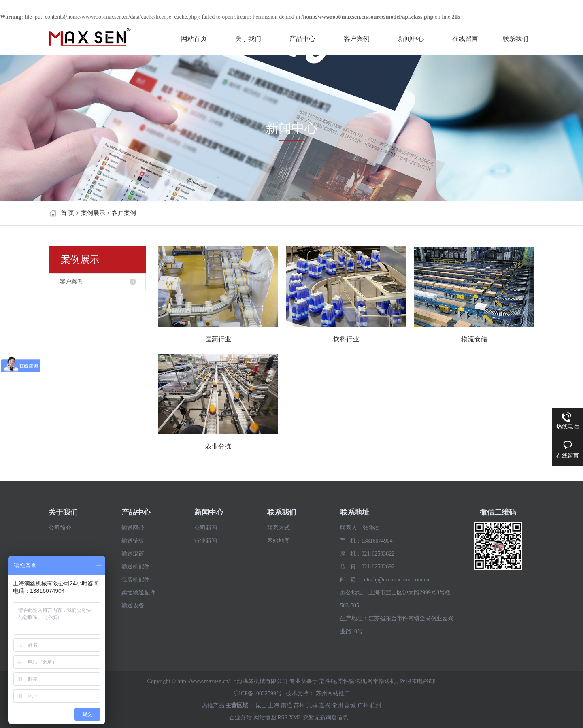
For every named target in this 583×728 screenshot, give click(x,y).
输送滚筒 (133, 554)
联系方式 (279, 528)
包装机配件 (136, 580)
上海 (274, 706)
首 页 (68, 213)
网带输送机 (381, 681)
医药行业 (218, 339)
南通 (287, 706)
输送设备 (133, 606)
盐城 (350, 706)
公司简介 (60, 528)
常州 (338, 706)
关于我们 (248, 39)
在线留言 (465, 39)
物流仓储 (474, 339)
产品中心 (302, 39)
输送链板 (133, 541)
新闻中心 (411, 39)
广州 (363, 706)
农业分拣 (218, 446)
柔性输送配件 (138, 593)
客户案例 (357, 39)
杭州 (376, 706)
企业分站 (240, 718)
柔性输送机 (352, 681)
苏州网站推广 (333, 693)
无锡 (312, 706)
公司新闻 (206, 528)
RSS (282, 718)
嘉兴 (325, 706)
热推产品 (213, 706)
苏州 (299, 706)
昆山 (261, 706)
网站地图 (279, 541)
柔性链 (328, 681)
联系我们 (515, 39)
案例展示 (93, 213)
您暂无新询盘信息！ (328, 718)
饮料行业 (346, 339)
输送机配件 (136, 567)
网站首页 (194, 39)
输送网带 (133, 528)
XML (295, 718)
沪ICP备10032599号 (257, 693)
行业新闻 (206, 541)
